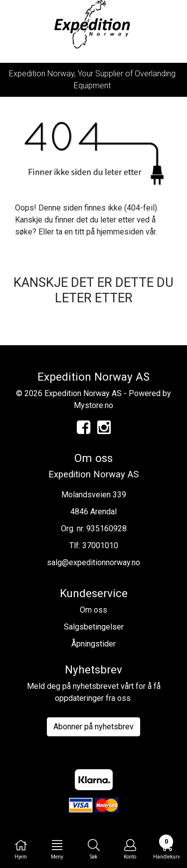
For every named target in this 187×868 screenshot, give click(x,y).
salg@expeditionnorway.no (93, 562)
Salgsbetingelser (94, 627)
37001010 (100, 545)
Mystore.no (93, 405)
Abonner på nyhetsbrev (93, 727)
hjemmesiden (120, 232)
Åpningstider (93, 644)
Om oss (93, 610)
